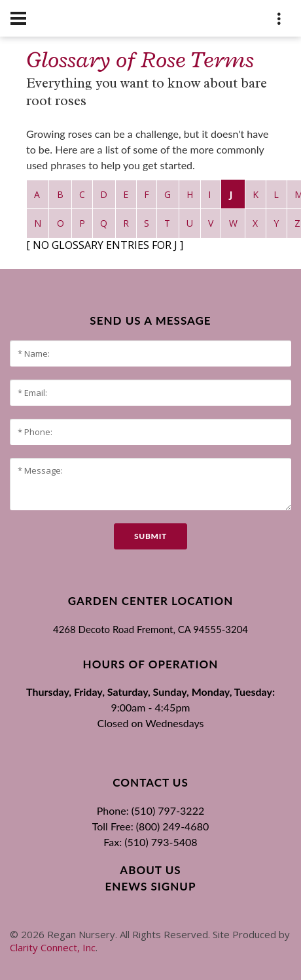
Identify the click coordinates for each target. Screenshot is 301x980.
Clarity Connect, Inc (53, 947)
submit (150, 536)
